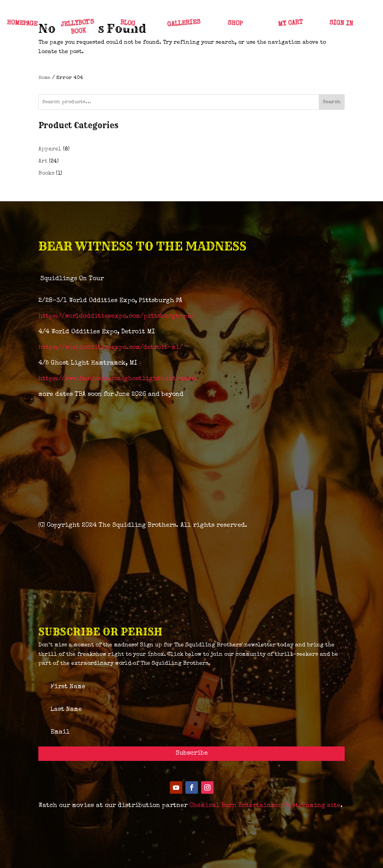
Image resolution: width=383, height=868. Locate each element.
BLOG (127, 24)
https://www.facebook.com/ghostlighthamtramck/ (119, 379)
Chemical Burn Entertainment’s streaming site (265, 806)
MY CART (290, 24)
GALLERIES (184, 24)
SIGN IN (341, 24)
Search (332, 102)
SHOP (235, 24)
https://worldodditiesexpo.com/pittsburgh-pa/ (117, 317)
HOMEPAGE (22, 24)
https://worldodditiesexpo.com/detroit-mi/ (111, 348)
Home (44, 78)
